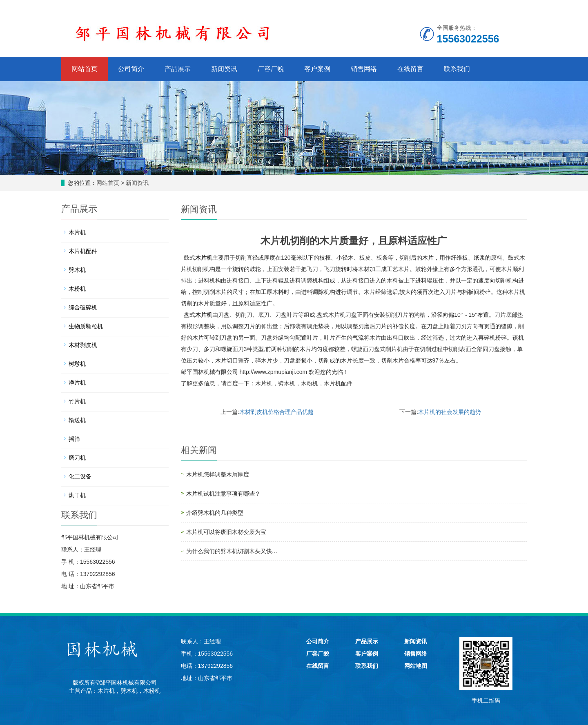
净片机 (77, 383)
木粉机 (310, 383)
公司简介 (131, 69)
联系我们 (457, 69)
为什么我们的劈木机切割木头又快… (232, 551)
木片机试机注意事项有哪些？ (223, 494)
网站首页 (85, 69)
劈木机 (287, 383)
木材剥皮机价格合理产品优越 (276, 412)
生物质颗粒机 (86, 326)
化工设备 (80, 476)
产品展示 (178, 69)
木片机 (204, 258)
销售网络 (364, 69)
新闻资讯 (224, 69)
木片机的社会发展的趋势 (450, 412)
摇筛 (74, 439)
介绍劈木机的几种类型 (215, 513)
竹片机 (77, 401)
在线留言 (410, 69)
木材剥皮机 (83, 345)
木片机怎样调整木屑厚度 (218, 474)
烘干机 (77, 495)
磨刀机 (77, 458)
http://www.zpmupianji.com (273, 372)
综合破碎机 (83, 307)
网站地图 (416, 666)
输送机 (77, 420)
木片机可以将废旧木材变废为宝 (226, 532)
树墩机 (77, 364)
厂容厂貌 (271, 69)
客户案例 (317, 69)
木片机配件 (338, 383)
